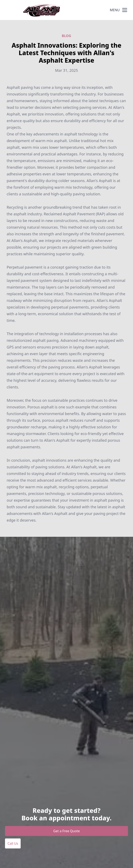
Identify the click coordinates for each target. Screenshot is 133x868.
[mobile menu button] (125, 10)
